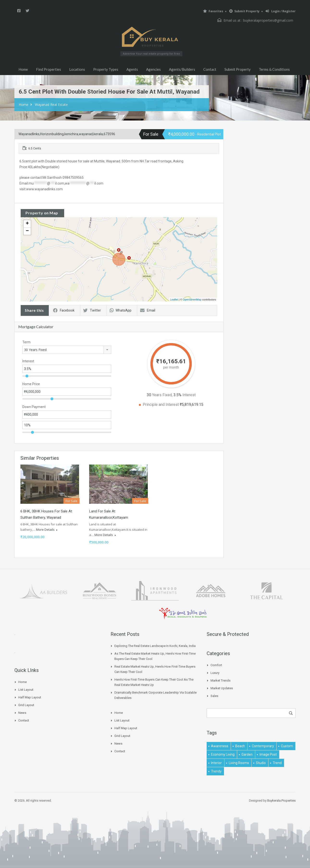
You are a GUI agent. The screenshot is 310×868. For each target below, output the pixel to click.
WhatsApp (121, 310)
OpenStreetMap (192, 300)
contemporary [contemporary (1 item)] (263, 746)
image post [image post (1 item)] (268, 754)
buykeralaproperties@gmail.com (268, 20)
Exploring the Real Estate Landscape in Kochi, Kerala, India (155, 646)
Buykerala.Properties (281, 801)
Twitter (92, 310)
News (22, 713)
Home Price (31, 384)
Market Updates (222, 688)
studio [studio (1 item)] (261, 763)
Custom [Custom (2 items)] (287, 746)
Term (26, 342)
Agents (132, 69)
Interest (28, 361)
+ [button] (27, 224)
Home (23, 69)
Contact (210, 69)
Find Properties (49, 69)
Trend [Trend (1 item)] (277, 763)
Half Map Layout (30, 697)
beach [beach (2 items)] (240, 746)
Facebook (64, 310)
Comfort (216, 665)
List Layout (26, 690)
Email (148, 310)
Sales (214, 696)
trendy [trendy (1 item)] (216, 771)
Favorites (213, 11)
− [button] (27, 231)
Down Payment (34, 407)
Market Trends (220, 680)
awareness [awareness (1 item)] (220, 746)
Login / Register (281, 11)
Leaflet (174, 300)
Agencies (153, 69)
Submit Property (244, 11)
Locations (77, 69)
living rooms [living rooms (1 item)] (239, 763)
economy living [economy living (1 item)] (223, 754)
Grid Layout (26, 705)
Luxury (215, 673)
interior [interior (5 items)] (216, 763)
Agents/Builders (182, 69)
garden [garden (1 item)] (247, 754)
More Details (47, 530)
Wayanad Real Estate (51, 105)
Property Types (106, 69)
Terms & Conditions (274, 69)
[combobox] (67, 350)
